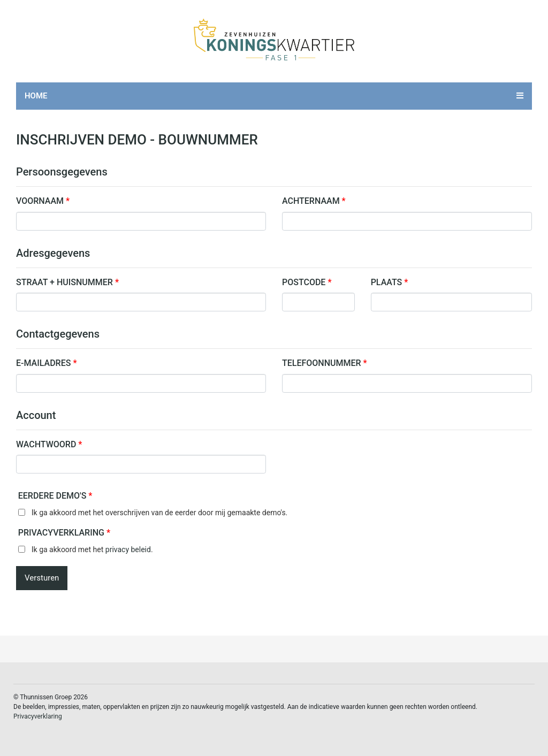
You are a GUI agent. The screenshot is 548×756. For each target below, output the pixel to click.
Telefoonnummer (325, 363)
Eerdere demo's (55, 496)
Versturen (42, 578)
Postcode (307, 282)
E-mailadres (46, 363)
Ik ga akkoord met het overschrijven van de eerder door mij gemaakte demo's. (160, 513)
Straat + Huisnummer (67, 282)
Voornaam (43, 201)
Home (36, 96)
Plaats (390, 282)
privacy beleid (128, 549)
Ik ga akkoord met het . (92, 549)
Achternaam (314, 201)
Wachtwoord (49, 444)
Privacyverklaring (64, 533)
